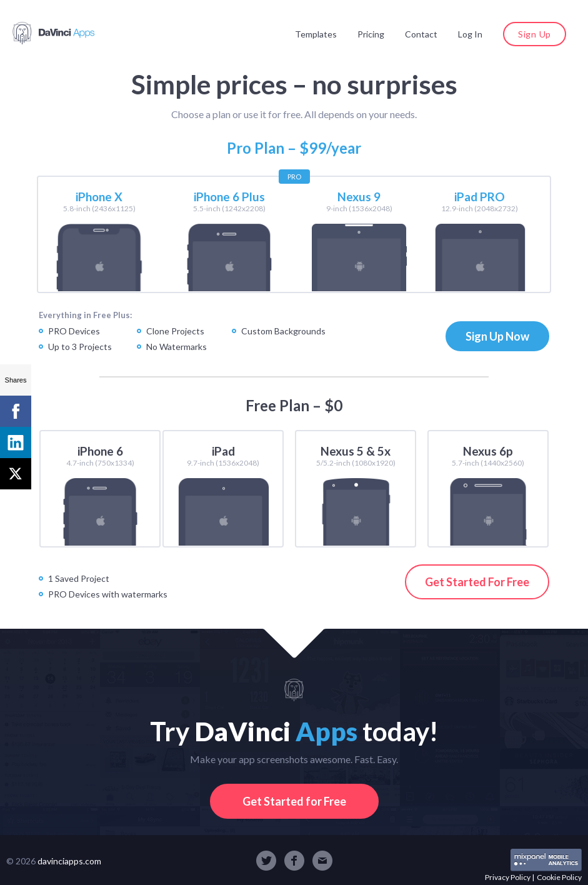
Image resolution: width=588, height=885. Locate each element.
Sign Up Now (497, 336)
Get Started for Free (294, 801)
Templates (316, 34)
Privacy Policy (508, 877)
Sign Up (535, 34)
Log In (470, 34)
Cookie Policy (559, 877)
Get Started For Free (477, 582)
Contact (421, 34)
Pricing (371, 34)
